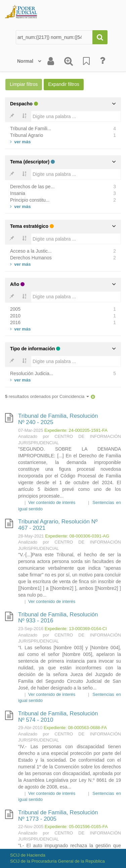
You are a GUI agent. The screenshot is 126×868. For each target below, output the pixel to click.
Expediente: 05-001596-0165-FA (76, 827)
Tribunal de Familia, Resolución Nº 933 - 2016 (58, 618)
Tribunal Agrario (27, 135)
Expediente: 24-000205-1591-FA (76, 430)
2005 (15, 309)
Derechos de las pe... (32, 187)
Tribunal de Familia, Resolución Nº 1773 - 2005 (58, 816)
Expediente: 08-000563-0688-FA (75, 728)
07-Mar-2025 (31, 430)
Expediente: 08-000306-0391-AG (77, 536)
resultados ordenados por (47, 396)
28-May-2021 (31, 536)
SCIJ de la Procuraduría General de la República (57, 861)
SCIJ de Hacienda (28, 855)
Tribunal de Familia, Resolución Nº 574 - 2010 (58, 717)
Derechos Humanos (31, 258)
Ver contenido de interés (52, 502)
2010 (15, 316)
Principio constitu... (30, 200)
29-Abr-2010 (30, 728)
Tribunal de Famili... (31, 129)
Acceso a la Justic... (31, 251)
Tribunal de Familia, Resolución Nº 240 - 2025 (58, 419)
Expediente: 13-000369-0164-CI (76, 629)
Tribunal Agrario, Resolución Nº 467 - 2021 (58, 525)
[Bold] (12, 116)
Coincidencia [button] (74, 396)
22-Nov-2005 (31, 827)
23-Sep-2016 (31, 629)
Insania (18, 193)
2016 (15, 322)
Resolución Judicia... (32, 373)
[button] (93, 396)
